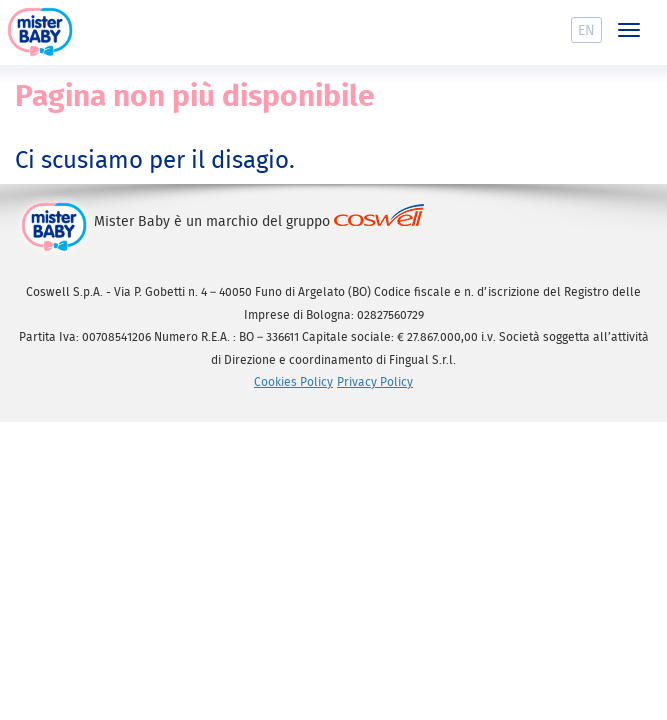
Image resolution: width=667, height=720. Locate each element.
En (586, 30)
